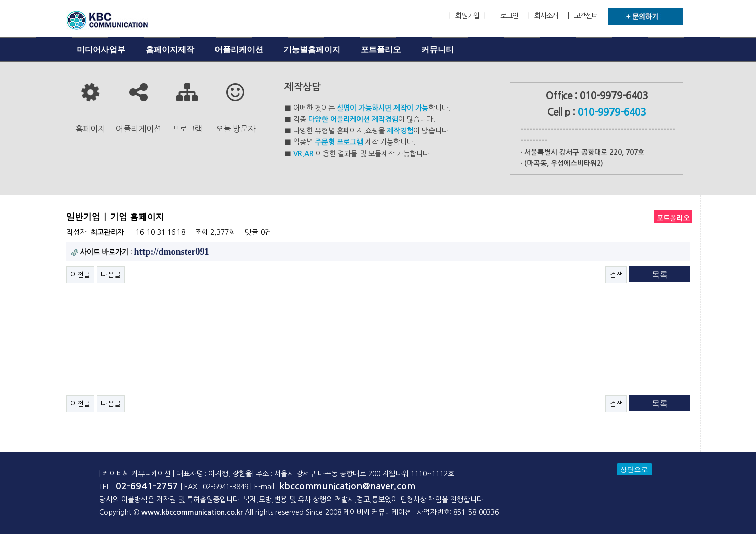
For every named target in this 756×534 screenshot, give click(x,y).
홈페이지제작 (170, 49)
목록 (660, 275)
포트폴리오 (381, 49)
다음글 (111, 275)
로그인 (509, 16)
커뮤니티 (438, 49)
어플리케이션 (239, 49)
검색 (616, 275)
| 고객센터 (583, 16)
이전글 (80, 275)
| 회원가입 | (467, 16)
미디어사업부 (101, 49)
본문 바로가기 (0, 0)
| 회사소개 (543, 16)
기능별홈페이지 (312, 49)
